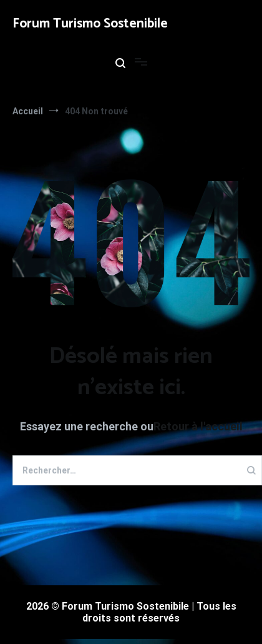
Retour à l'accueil (198, 426)
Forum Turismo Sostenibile (90, 24)
